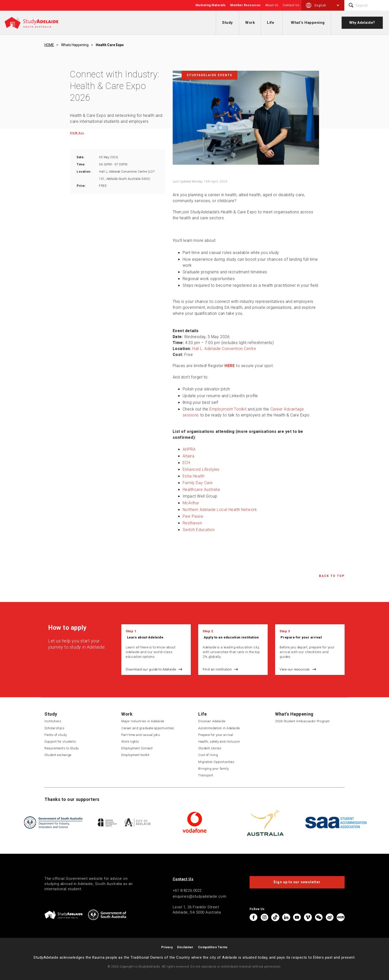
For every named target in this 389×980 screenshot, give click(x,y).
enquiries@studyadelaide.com (200, 896)
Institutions (53, 721)
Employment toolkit (135, 755)
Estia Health (194, 476)
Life (271, 23)
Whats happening (75, 45)
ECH (186, 463)
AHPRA (189, 449)
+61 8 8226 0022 (187, 890)
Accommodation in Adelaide (219, 728)
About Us (272, 5)
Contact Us (291, 5)
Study (227, 23)
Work (250, 23)
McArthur (191, 503)
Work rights (130, 742)
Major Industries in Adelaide (143, 721)
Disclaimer (185, 947)
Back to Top (332, 576)
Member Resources (245, 5)
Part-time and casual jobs (141, 735)
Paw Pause (193, 516)
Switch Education (199, 530)
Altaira (189, 456)
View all (77, 133)
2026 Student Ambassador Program (303, 721)
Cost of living (208, 755)
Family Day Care (198, 483)
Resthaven (192, 523)
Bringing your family (214, 769)
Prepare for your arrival (301, 637)
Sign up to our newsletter (297, 882)
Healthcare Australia (201, 490)
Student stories (210, 748)
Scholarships (54, 728)
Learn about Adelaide (145, 637)
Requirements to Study (62, 748)
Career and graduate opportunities (148, 728)
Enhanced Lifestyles (201, 469)
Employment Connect (137, 748)
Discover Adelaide (212, 721)
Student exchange (58, 755)
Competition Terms (213, 947)
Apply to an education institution (231, 637)
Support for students (60, 742)
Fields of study (56, 735)
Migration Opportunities (216, 762)
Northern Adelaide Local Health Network (220, 510)
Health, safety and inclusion (219, 742)
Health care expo (110, 45)
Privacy (167, 947)
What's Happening (308, 23)
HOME (49, 45)
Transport (206, 775)
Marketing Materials (211, 5)
